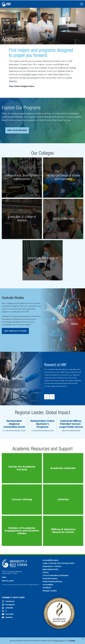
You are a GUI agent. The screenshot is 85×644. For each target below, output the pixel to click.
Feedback (47, 588)
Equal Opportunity (50, 569)
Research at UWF (55, 365)
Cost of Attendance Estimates (56, 575)
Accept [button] (47, 642)
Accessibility (48, 585)
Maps (4, 577)
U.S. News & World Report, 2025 (42, 430)
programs (23, 68)
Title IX (46, 572)
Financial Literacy (50, 578)
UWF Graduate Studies (15, 331)
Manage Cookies (50, 591)
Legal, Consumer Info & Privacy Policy (58, 563)
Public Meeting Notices (52, 581)
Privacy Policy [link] (35, 642)
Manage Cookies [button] (59, 642)
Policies (58, 566)
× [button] (83, 639)
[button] (47, 397)
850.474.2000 (8, 581)
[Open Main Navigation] (82, 4)
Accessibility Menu (51, 560)
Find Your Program (17, 130)
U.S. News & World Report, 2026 (14, 430)
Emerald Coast (29, 74)
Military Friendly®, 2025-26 (71, 430)
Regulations (48, 566)
